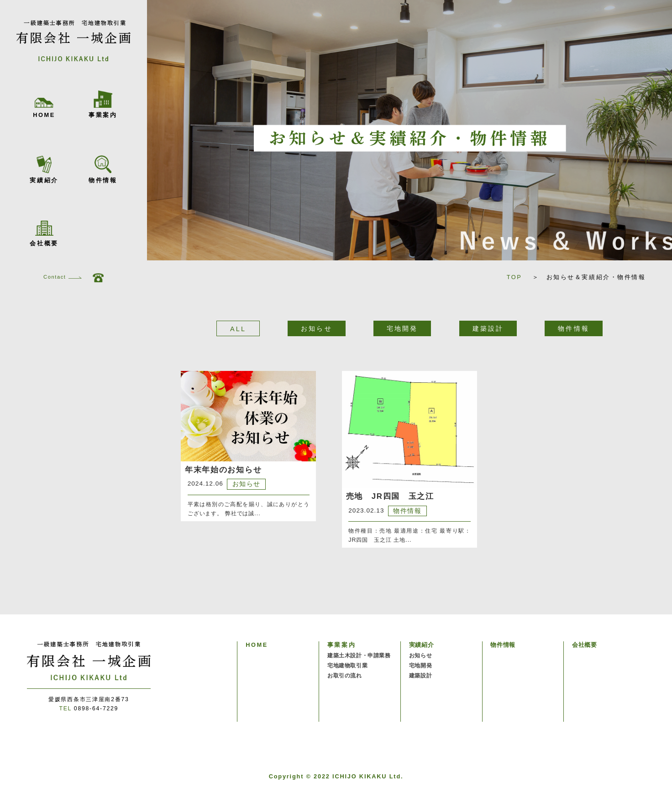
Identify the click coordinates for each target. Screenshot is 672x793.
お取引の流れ (345, 676)
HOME (44, 108)
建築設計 (420, 676)
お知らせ (420, 656)
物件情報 (103, 169)
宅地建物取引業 (347, 666)
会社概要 (44, 233)
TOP (518, 277)
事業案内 (103, 104)
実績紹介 (44, 170)
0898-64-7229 (89, 708)
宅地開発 (420, 666)
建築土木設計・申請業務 (359, 656)
